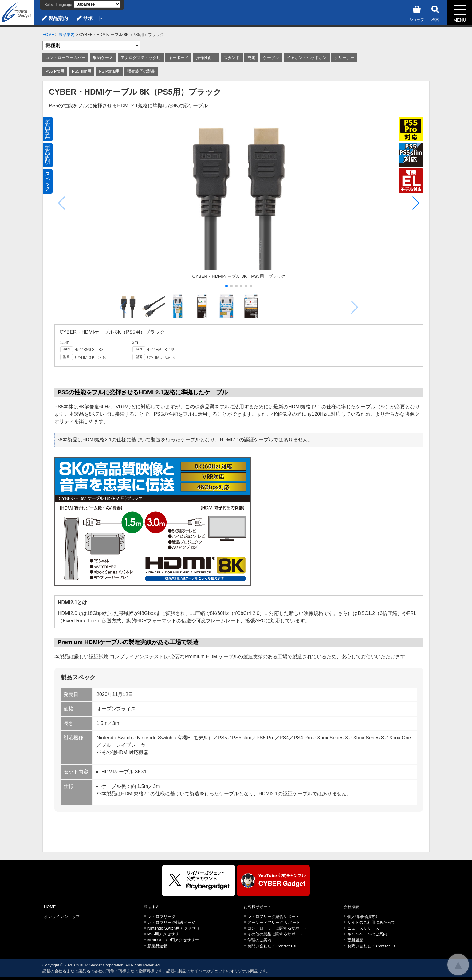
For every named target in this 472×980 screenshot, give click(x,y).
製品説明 (48, 155)
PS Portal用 (109, 71)
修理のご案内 (259, 940)
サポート (93, 18)
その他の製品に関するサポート (275, 934)
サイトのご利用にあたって (371, 922)
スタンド (232, 58)
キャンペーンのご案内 (367, 934)
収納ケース (103, 58)
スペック (48, 181)
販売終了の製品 (141, 71)
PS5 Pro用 (55, 71)
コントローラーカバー (65, 58)
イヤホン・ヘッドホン (307, 58)
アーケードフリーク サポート (274, 922)
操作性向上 (206, 58)
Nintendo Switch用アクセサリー (176, 928)
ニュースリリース (363, 928)
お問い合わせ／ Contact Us (272, 946)
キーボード (178, 58)
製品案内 (58, 18)
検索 (435, 12)
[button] (416, 203)
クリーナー (344, 58)
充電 (251, 58)
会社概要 (352, 907)
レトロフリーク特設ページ (171, 922)
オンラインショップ (62, 917)
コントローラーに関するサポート (277, 928)
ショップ (417, 12)
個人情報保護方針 (363, 917)
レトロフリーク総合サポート (273, 917)
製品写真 (48, 129)
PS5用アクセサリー (165, 934)
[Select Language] (97, 4)
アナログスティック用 (141, 58)
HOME (48, 35)
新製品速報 (157, 946)
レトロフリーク (161, 917)
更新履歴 (355, 940)
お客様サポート (258, 907)
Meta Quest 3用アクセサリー (173, 940)
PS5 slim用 (82, 71)
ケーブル (271, 58)
